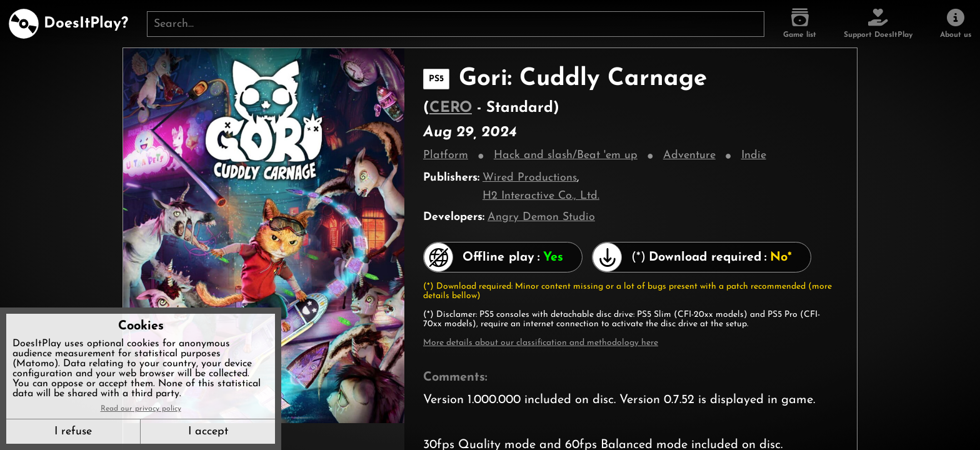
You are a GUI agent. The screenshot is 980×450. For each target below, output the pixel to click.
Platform (446, 155)
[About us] (956, 24)
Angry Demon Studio (541, 217)
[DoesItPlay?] (68, 24)
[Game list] (800, 24)
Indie (754, 155)
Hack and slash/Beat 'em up (566, 155)
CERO (451, 108)
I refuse (73, 432)
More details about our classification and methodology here (541, 343)
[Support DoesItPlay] (878, 24)
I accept (208, 432)
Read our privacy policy (141, 409)
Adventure (689, 155)
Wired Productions (530, 178)
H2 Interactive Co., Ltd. (541, 196)
